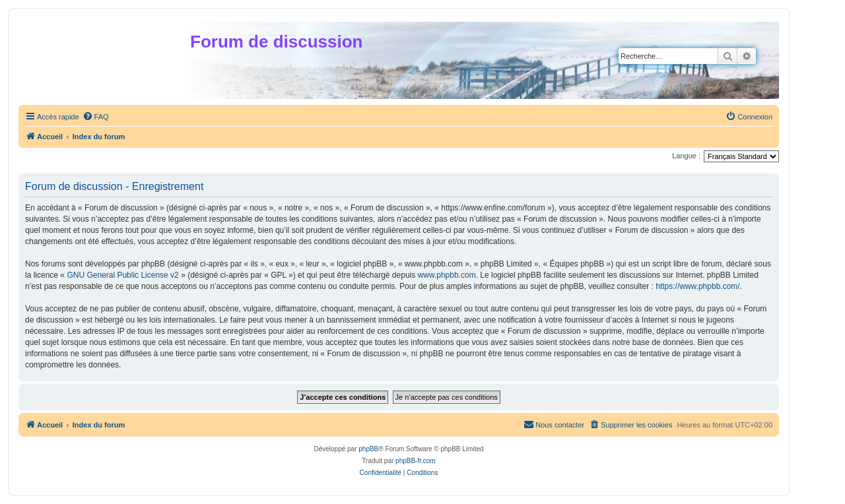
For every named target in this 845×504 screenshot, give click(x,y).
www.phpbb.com (447, 275)
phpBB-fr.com (416, 461)
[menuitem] (96, 117)
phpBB (368, 449)
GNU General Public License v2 (122, 275)
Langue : (686, 156)
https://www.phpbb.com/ (697, 286)
